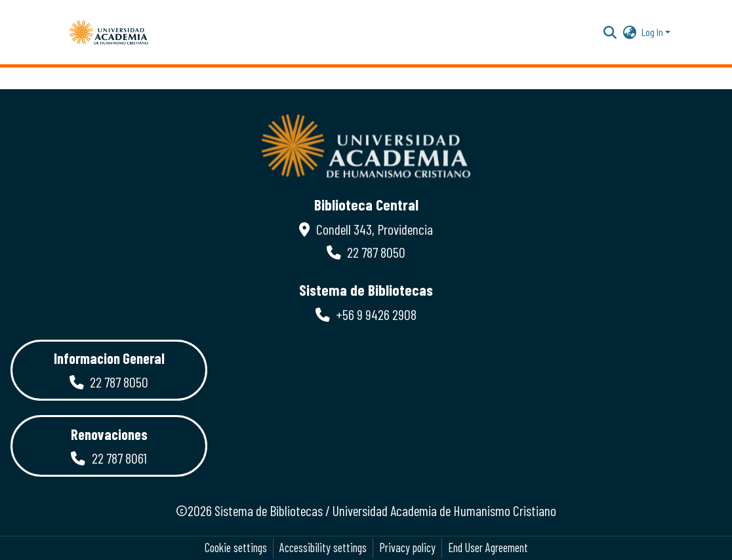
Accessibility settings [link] (323, 548)
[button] (109, 32)
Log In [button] (653, 32)
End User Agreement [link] (488, 548)
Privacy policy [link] (407, 548)
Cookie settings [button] (236, 548)
